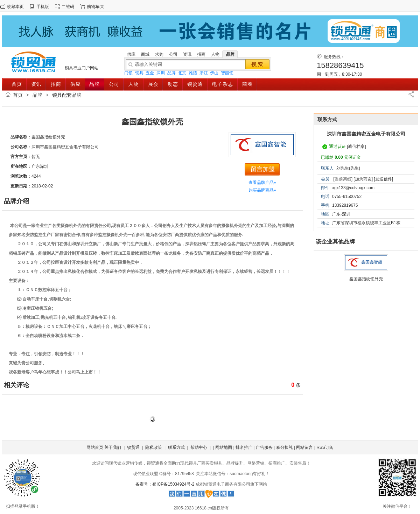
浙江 (204, 73)
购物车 (93, 7)
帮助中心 (199, 447)
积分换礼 (285, 447)
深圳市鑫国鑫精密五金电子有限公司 (366, 134)
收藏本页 (15, 7)
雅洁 (193, 73)
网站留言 (304, 447)
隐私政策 (154, 447)
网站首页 (95, 447)
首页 (18, 95)
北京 (182, 73)
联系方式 (176, 447)
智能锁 (227, 73)
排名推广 (244, 447)
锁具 (139, 73)
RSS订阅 (325, 447)
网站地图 (224, 447)
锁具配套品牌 (67, 95)
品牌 (171, 73)
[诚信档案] (356, 146)
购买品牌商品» (262, 190)
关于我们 (113, 447)
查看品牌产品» (262, 183)
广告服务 (264, 447)
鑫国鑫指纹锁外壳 (366, 279)
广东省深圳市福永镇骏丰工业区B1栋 (366, 223)
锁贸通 (133, 447)
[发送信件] (383, 179)
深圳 (161, 73)
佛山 (214, 73)
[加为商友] (363, 179)
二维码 (68, 7)
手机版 (43, 7)
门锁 (128, 73)
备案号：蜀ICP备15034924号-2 (165, 484)
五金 (150, 73)
